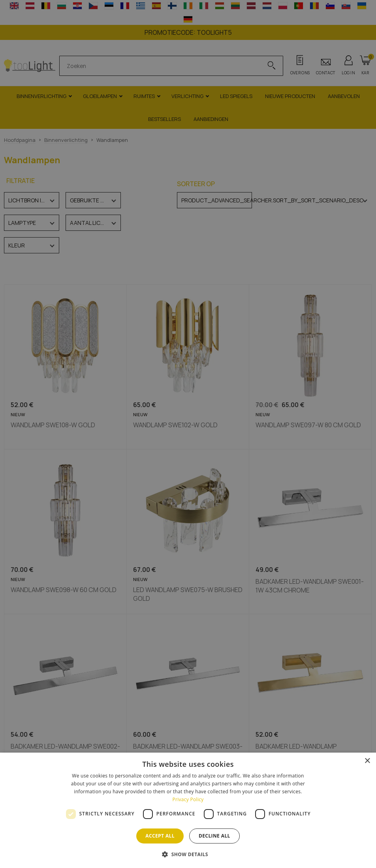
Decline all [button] (214, 836)
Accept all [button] (160, 836)
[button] (188, 854)
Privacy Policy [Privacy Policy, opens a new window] (188, 799)
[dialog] (188, 810)
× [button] (367, 761)
